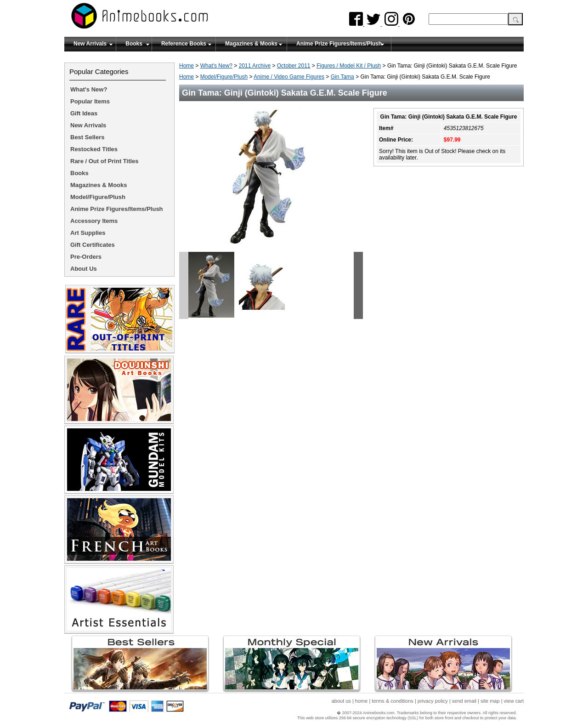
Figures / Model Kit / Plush (349, 66)
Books (134, 44)
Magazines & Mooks (251, 44)
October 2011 (294, 66)
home (362, 701)
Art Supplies (88, 233)
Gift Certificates (93, 245)
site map (490, 701)
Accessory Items (94, 221)
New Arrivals (90, 44)
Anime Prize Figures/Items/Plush (339, 44)
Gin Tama (342, 77)
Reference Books (184, 44)
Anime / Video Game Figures (289, 77)
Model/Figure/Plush (224, 77)
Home (187, 66)
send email (464, 701)
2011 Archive (255, 66)
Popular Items (90, 101)
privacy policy (433, 701)
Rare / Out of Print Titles (105, 161)
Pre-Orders (86, 257)
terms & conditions (392, 701)
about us (341, 701)
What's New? (216, 66)
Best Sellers (87, 137)
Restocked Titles (94, 149)
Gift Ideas (84, 113)
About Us (84, 269)
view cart (514, 701)
